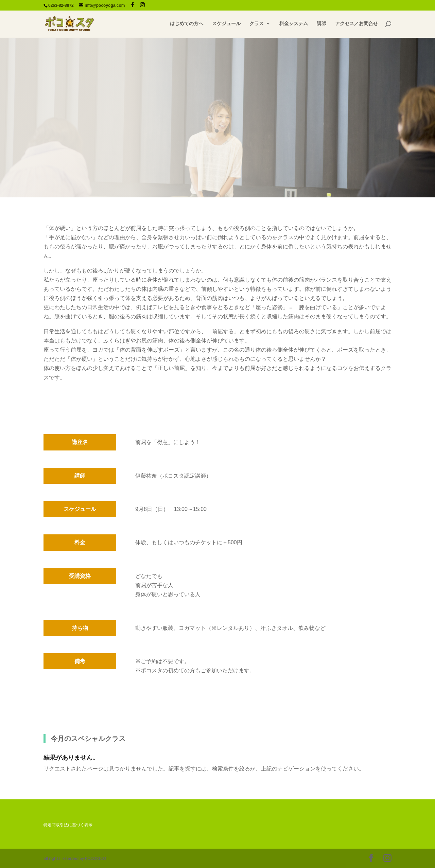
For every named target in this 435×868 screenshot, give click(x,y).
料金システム (294, 24)
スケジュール (226, 24)
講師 (321, 24)
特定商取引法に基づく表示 (68, 825)
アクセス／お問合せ (356, 24)
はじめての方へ (187, 24)
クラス (257, 24)
